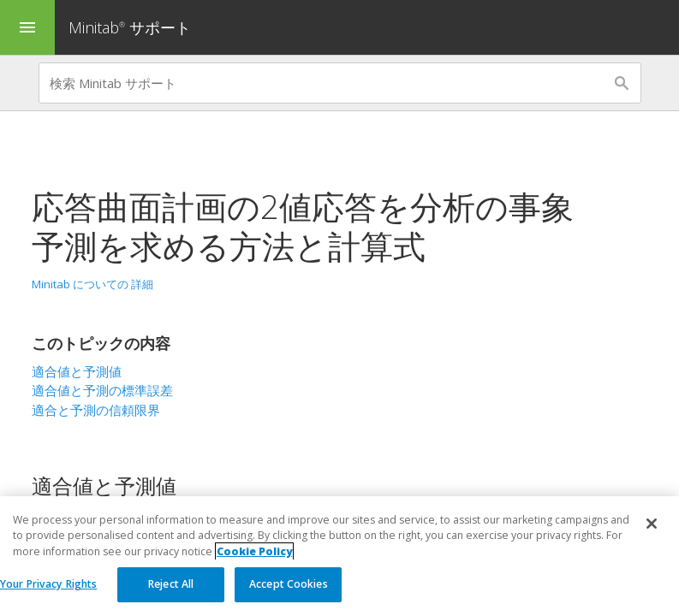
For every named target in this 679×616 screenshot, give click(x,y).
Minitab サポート (130, 27)
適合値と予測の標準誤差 (102, 390)
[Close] (652, 524)
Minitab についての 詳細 (92, 284)
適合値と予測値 (77, 371)
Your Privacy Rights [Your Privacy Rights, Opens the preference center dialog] (48, 584)
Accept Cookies (289, 584)
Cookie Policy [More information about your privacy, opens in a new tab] (254, 551)
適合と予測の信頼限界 (96, 410)
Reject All (171, 584)
